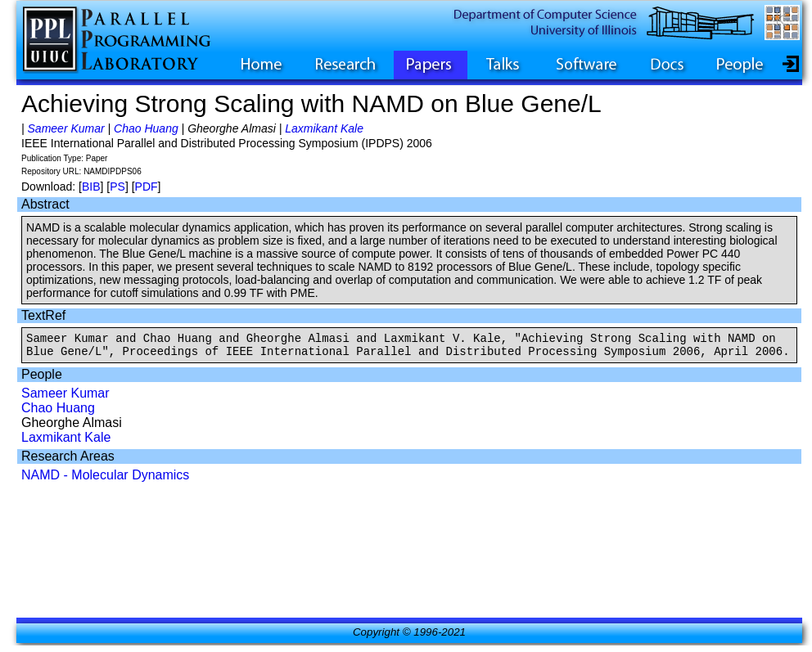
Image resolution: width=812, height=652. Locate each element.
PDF (147, 187)
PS (117, 187)
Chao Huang (146, 128)
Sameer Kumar (66, 128)
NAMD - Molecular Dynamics (105, 480)
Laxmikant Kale (324, 128)
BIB (91, 187)
